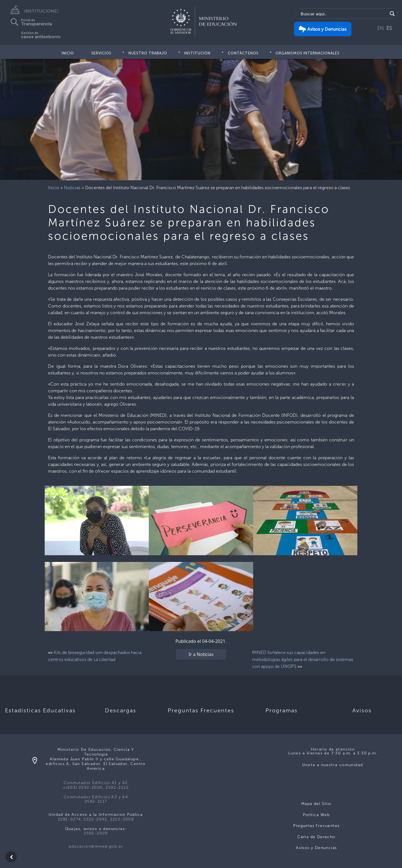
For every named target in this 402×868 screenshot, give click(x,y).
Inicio (68, 53)
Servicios (101, 53)
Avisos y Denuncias (316, 848)
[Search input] (343, 14)
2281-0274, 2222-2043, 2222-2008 (96, 819)
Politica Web (316, 815)
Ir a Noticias (201, 654)
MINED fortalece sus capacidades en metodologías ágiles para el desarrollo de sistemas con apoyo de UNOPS (303, 659)
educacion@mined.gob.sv (96, 846)
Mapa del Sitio (316, 804)
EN (381, 28)
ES (389, 28)
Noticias (72, 188)
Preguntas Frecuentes (316, 826)
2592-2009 (96, 833)
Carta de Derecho (316, 837)
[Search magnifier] (392, 14)
